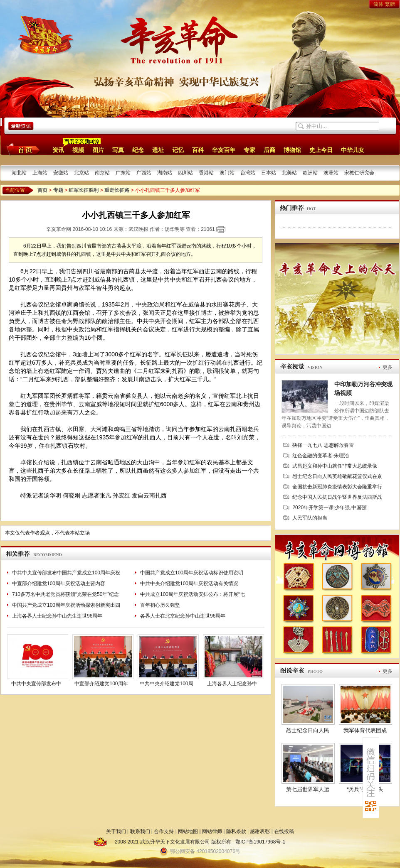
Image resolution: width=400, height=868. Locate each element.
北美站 (289, 173)
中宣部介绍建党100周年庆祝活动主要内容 (59, 584)
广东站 (123, 173)
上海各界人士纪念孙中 (232, 684)
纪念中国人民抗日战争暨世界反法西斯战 (337, 497)
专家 (249, 150)
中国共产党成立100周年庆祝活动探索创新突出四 (66, 605)
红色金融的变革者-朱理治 (321, 456)
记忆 (178, 150)
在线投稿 (284, 831)
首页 (22, 150)
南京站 (102, 173)
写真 (118, 150)
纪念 (138, 150)
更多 (388, 367)
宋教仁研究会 (359, 173)
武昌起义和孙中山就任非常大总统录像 (335, 466)
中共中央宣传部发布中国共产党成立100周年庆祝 (66, 573)
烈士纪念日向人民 (308, 730)
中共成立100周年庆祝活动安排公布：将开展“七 (193, 594)
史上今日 (321, 150)
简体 (378, 4)
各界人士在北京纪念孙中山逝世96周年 (183, 616)
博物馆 (292, 150)
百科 (198, 150)
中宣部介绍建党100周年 (101, 684)
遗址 (158, 150)
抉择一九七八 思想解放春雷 (323, 445)
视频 (78, 150)
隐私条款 (236, 831)
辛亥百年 (224, 150)
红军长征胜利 (84, 190)
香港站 (206, 173)
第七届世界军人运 (308, 789)
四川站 (185, 173)
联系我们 (140, 831)
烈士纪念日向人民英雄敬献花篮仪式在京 (337, 476)
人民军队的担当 (310, 518)
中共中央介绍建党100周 (166, 684)
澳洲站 (331, 173)
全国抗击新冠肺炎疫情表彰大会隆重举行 (337, 487)
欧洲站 (310, 173)
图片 (98, 150)
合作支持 (164, 831)
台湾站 (248, 173)
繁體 (390, 4)
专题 (58, 190)
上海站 (40, 173)
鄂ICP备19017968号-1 (260, 842)
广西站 (144, 173)
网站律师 (212, 831)
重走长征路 (117, 190)
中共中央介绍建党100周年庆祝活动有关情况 (189, 584)
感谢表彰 (260, 831)
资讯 (58, 150)
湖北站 (19, 173)
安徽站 (61, 173)
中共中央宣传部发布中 (36, 684)
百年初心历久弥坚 (160, 605)
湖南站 (165, 173)
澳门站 (227, 173)
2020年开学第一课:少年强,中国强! (330, 508)
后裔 (269, 150)
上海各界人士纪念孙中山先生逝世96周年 (57, 616)
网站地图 (188, 831)
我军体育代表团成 (365, 730)
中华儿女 (353, 150)
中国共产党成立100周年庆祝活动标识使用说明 (192, 573)
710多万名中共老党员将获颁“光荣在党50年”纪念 (65, 594)
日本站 (269, 173)
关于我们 (116, 831)
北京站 (81, 173)
